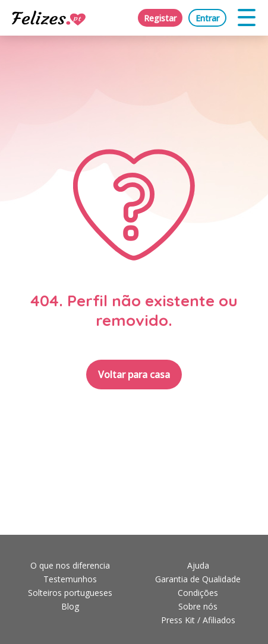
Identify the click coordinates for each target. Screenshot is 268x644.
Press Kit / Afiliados (198, 620)
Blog (70, 606)
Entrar (207, 18)
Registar (160, 18)
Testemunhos (70, 579)
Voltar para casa (134, 375)
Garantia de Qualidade (198, 579)
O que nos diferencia (70, 565)
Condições (198, 593)
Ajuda (198, 565)
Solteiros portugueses (70, 593)
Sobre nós (198, 606)
